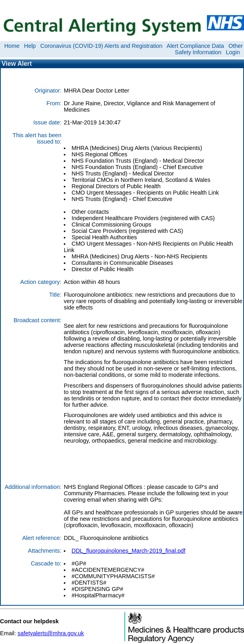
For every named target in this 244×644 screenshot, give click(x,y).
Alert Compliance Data (195, 46)
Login (233, 52)
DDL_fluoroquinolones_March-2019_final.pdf (128, 551)
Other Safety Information (209, 49)
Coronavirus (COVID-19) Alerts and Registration (101, 46)
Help (30, 46)
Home (12, 46)
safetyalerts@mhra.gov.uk (51, 633)
